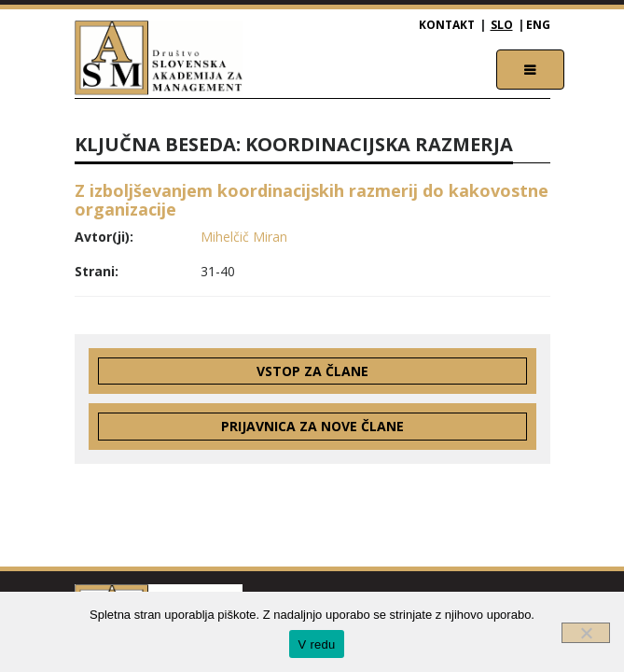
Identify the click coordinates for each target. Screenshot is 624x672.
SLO (502, 25)
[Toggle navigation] (530, 70)
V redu (317, 644)
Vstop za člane (312, 371)
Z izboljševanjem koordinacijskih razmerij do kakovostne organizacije (312, 200)
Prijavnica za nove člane (312, 426)
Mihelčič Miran (244, 237)
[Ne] (586, 633)
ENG (538, 25)
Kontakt (447, 25)
